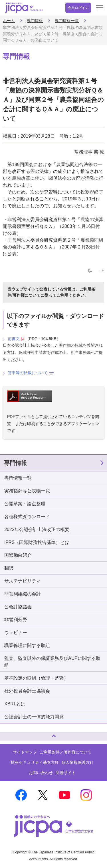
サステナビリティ (23, 581)
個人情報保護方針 (78, 762)
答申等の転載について (31, 373)
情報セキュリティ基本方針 (35, 762)
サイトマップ (25, 752)
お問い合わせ (41, 773)
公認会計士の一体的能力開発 (34, 717)
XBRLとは (15, 704)
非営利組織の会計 (23, 594)
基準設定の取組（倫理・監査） (36, 678)
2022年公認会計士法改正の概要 (37, 529)
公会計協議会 (18, 607)
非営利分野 (16, 620)
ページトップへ (10, 734)
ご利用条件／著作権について (66, 752)
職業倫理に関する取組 (27, 645)
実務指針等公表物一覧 (27, 491)
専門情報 (35, 21)
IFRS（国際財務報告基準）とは (37, 542)
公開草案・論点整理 (25, 504)
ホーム (9, 21)
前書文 (16, 339)
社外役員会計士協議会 (27, 691)
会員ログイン (78, 8)
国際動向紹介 (18, 555)
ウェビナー (16, 633)
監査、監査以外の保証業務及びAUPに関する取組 (52, 662)
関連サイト (66, 773)
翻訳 (9, 568)
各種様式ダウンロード (27, 517)
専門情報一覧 (67, 21)
